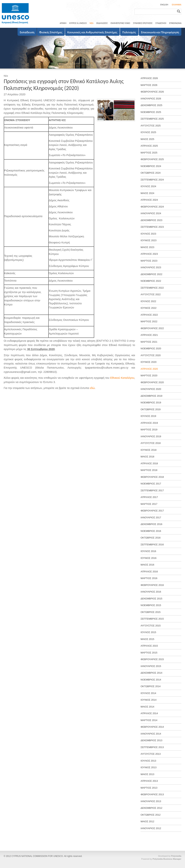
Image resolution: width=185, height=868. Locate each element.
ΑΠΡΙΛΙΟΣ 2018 (149, 463)
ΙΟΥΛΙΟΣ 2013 (148, 761)
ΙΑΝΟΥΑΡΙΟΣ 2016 (151, 592)
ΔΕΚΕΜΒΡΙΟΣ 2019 (151, 396)
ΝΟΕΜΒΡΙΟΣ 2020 (151, 348)
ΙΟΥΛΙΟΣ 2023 (148, 234)
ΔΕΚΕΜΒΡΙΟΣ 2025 (151, 105)
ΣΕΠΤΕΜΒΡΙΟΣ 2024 (152, 180)
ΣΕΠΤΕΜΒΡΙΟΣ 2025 (152, 119)
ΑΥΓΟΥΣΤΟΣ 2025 (151, 126)
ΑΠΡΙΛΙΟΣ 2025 (149, 146)
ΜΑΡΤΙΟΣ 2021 (149, 342)
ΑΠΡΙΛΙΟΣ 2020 (149, 369)
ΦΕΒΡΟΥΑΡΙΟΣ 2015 (152, 659)
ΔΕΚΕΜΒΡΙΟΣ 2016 (151, 524)
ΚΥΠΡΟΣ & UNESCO (78, 23)
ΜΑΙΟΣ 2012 (147, 821)
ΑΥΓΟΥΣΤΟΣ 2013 (151, 754)
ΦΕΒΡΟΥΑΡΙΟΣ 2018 (152, 477)
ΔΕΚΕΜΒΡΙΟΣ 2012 (151, 808)
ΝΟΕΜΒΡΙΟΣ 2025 (151, 112)
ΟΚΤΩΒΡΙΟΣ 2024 (151, 173)
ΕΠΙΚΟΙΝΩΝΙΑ (175, 23)
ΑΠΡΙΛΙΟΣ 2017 (149, 497)
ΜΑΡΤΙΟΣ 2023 (149, 261)
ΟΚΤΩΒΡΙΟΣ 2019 (151, 409)
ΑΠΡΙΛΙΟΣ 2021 (149, 335)
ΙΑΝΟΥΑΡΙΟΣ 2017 (151, 517)
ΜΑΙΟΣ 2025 (147, 139)
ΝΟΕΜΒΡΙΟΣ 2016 (151, 531)
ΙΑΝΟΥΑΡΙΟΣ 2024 (151, 213)
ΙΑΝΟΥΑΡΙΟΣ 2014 (151, 734)
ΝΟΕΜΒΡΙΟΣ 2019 (151, 403)
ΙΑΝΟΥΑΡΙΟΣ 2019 (151, 436)
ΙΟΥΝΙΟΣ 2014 (149, 700)
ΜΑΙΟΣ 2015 (147, 639)
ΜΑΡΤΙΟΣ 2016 (149, 578)
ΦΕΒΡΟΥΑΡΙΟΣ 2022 (152, 328)
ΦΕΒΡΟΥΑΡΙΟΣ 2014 (152, 727)
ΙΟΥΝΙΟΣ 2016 (149, 558)
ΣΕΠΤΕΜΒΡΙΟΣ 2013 (152, 747)
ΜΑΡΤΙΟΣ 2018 (149, 470)
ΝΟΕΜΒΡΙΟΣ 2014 (151, 680)
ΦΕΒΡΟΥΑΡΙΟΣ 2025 (152, 159)
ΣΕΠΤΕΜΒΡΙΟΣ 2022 (152, 288)
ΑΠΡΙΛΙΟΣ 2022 (149, 315)
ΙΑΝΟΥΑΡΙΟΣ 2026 (151, 99)
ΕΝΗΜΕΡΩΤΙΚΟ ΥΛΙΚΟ (120, 23)
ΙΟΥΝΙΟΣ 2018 (149, 450)
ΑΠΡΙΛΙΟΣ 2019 (149, 423)
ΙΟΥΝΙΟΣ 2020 (149, 362)
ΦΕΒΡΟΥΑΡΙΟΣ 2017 (152, 511)
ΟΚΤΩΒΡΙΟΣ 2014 (151, 686)
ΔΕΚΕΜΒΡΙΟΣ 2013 (151, 740)
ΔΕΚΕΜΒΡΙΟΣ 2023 (151, 220)
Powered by (161, 859)
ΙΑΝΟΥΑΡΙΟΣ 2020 (151, 389)
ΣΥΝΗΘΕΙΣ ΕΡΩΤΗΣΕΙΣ (143, 23)
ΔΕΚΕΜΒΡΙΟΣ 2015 (151, 599)
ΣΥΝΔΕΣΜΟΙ (161, 23)
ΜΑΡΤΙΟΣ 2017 (149, 504)
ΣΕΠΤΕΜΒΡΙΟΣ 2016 (152, 545)
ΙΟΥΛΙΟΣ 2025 (148, 132)
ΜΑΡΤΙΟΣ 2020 (149, 376)
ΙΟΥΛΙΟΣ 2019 (148, 416)
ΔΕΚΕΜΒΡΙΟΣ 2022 (151, 274)
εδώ (92, 388)
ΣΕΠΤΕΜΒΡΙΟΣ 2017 (152, 490)
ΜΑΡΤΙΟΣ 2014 (149, 720)
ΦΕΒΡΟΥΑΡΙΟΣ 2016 (152, 585)
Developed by (170, 856)
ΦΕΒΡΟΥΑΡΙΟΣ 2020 (152, 382)
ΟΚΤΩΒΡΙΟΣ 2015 (151, 612)
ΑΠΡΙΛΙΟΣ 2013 (149, 781)
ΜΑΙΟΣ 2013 (147, 774)
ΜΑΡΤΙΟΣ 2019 (149, 430)
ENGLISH (164, 5)
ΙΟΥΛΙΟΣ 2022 (148, 301)
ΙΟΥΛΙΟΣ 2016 (148, 551)
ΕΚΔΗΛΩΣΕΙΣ (102, 23)
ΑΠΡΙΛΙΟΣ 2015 (149, 646)
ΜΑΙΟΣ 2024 (147, 193)
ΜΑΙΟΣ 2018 (147, 457)
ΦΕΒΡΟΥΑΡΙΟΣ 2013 (152, 794)
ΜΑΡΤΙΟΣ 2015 (149, 653)
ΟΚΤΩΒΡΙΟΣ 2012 (151, 815)
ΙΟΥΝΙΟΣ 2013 (149, 767)
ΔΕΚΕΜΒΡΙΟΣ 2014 (151, 673)
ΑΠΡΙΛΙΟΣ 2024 (149, 200)
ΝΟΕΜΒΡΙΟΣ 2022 (151, 281)
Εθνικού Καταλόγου (122, 378)
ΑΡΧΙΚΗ (63, 23)
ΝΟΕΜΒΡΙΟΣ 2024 (151, 166)
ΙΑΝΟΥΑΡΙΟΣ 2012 (151, 828)
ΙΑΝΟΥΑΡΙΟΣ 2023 (151, 267)
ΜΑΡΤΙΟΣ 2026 (149, 85)
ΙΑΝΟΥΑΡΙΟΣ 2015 (151, 666)
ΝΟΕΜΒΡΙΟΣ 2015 (151, 605)
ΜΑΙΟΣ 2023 (147, 247)
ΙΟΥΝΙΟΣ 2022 (149, 308)
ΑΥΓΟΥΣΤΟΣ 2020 (151, 355)
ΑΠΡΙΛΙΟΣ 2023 (149, 254)
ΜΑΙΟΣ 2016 (147, 565)
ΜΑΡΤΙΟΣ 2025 (149, 153)
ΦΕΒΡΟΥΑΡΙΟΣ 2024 (152, 207)
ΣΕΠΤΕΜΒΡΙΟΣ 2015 (152, 619)
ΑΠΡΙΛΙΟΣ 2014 (149, 713)
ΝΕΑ (91, 23)
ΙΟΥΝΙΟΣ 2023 (149, 240)
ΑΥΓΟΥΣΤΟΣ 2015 (151, 626)
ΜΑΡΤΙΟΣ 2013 (149, 788)
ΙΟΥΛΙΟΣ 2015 (148, 632)
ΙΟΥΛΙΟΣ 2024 (148, 186)
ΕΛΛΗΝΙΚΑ (177, 5)
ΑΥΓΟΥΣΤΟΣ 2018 (151, 443)
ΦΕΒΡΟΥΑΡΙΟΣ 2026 (152, 92)
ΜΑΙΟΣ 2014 (147, 707)
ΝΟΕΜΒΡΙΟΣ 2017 (151, 484)
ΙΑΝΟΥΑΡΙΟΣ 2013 (151, 801)
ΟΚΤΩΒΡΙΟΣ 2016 (151, 538)
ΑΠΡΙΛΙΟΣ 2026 (149, 78)
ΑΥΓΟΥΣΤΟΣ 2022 (151, 294)
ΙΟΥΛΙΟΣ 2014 (148, 693)
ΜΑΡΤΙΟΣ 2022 (149, 321)
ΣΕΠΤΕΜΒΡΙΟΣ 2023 (152, 227)
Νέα (6, 76)
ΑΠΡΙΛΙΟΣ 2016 (149, 572)
